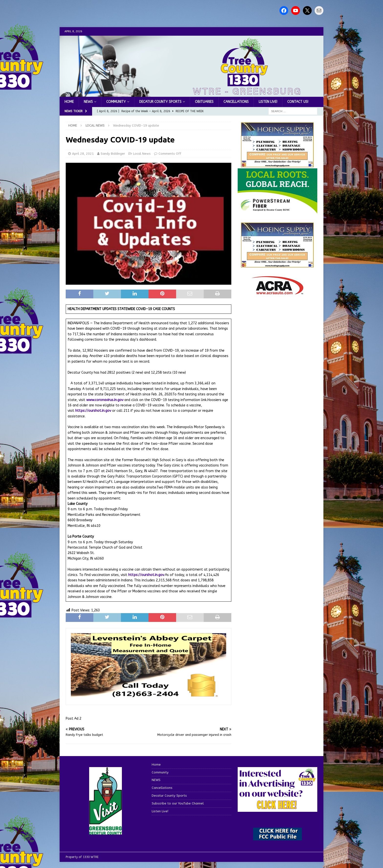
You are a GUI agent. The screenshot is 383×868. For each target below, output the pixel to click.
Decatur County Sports (160, 102)
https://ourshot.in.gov (93, 411)
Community (116, 102)
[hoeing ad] (277, 165)
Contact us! (298, 102)
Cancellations (236, 102)
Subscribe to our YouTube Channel (178, 803)
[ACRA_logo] (277, 292)
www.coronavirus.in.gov (105, 400)
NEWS (88, 102)
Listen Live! (268, 102)
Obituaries (204, 102)
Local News (142, 154)
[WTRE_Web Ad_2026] (277, 211)
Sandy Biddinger (113, 154)
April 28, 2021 (83, 154)
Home (69, 102)
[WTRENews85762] (277, 265)
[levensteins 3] (149, 697)
